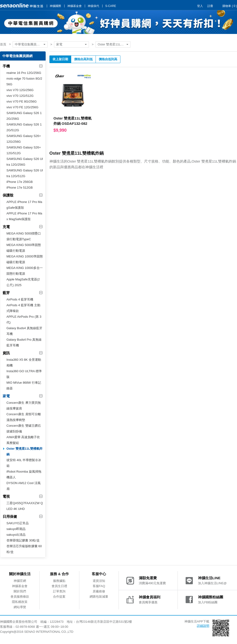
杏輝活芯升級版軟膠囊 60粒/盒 (24, 549)
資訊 (6, 353)
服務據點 (59, 581)
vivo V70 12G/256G (20, 90)
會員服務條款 (20, 597)
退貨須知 (99, 581)
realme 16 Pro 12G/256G (24, 73)
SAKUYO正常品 (18, 523)
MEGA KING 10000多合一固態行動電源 (25, 271)
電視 (6, 496)
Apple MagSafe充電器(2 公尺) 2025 (23, 282)
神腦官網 (20, 581)
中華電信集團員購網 (29, 44)
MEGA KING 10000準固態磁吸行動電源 (25, 259)
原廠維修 (99, 591)
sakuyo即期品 (16, 529)
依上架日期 (60, 59)
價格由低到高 (108, 59)
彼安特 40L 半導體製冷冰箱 (24, 463)
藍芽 (6, 293)
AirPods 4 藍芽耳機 (20, 299)
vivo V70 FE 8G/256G (22, 101)
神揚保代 (93, 6)
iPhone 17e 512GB (20, 188)
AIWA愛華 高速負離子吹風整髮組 (23, 440)
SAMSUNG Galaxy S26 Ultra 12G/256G (25, 162)
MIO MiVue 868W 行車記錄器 (24, 385)
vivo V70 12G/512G (20, 96)
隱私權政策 (20, 602)
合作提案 (59, 597)
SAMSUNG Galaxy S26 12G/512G (24, 127)
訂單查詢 (59, 591)
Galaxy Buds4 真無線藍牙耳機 (24, 331)
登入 (200, 6)
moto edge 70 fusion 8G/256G (24, 81)
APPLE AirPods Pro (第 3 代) (24, 319)
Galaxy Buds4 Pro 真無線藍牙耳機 (24, 342)
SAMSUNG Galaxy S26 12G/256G (24, 116)
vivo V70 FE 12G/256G (22, 107)
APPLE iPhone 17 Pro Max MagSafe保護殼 (24, 216)
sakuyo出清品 (16, 535)
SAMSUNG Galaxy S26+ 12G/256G (24, 139)
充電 (6, 227)
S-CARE (110, 6)
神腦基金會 (75, 6)
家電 (59, 44)
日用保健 (10, 516)
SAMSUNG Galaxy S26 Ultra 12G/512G (25, 173)
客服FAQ (99, 586)
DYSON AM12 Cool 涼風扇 (24, 486)
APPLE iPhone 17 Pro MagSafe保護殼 (24, 205)
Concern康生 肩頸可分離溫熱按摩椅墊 (24, 417)
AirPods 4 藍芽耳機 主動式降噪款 (23, 308)
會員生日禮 (59, 586)
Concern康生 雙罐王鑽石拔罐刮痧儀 (24, 428)
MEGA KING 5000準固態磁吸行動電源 (24, 248)
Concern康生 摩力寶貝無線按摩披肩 (24, 406)
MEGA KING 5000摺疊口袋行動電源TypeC (24, 236)
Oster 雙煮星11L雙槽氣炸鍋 (114, 44)
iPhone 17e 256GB (20, 182)
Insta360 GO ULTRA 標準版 (24, 374)
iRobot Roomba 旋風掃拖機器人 (24, 474)
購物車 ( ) (230, 6)
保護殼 (8, 195)
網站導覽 (20, 607)
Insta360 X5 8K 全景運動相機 (24, 363)
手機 (6, 66)
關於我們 (20, 591)
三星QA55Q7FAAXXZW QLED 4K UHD (25, 506)
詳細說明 (203, 626)
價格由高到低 (83, 59)
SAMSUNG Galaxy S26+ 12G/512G (24, 150)
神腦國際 (55, 6)
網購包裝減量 (99, 597)
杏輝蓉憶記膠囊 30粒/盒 (23, 540)
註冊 (210, 6)
